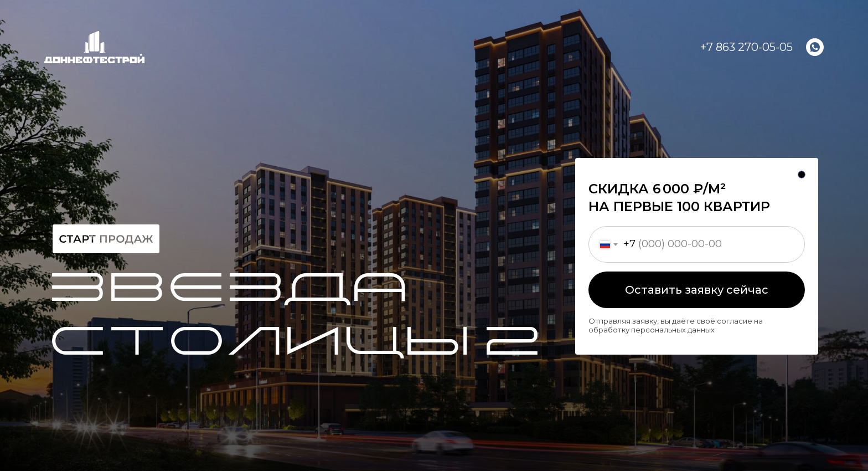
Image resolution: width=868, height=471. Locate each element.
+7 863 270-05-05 (746, 47)
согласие (735, 321)
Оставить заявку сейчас (697, 290)
